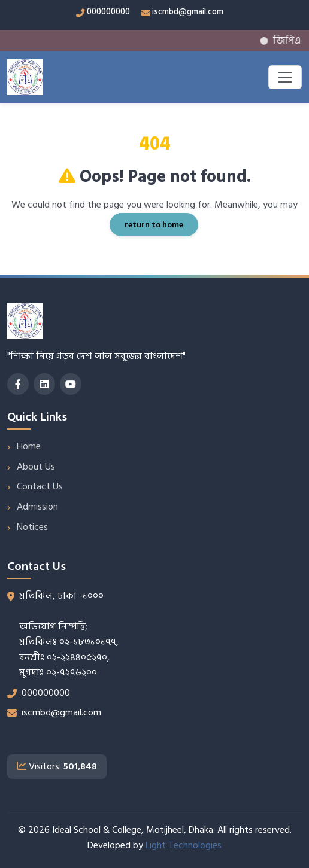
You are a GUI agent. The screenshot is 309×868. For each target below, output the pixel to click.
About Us (36, 467)
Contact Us (40, 486)
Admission (37, 507)
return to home (154, 225)
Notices (32, 527)
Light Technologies (184, 845)
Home (29, 446)
